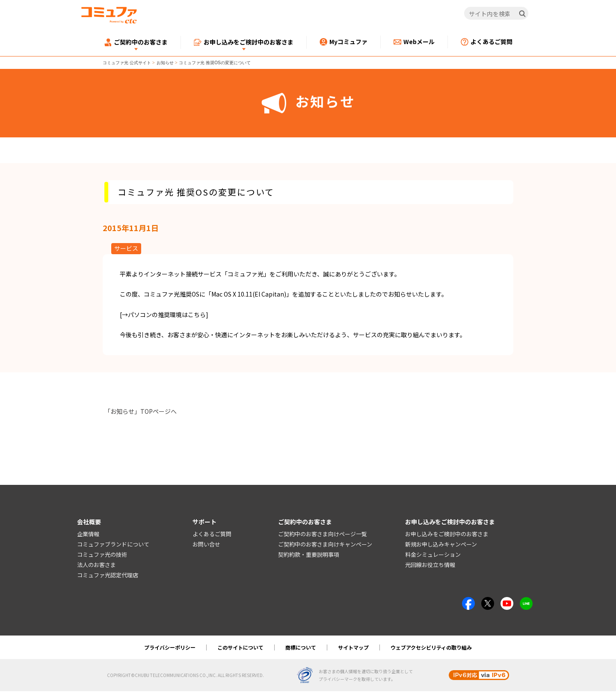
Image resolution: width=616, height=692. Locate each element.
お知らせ (165, 63)
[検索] (522, 14)
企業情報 (88, 535)
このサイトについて (240, 648)
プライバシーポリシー (170, 648)
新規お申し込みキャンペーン (441, 545)
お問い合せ (206, 545)
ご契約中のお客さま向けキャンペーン (325, 545)
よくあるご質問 (212, 535)
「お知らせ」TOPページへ (141, 411)
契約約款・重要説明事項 (309, 555)
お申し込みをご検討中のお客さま (447, 535)
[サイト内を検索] (496, 14)
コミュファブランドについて (113, 545)
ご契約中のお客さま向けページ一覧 (323, 535)
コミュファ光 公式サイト (127, 63)
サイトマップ (353, 648)
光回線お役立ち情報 (430, 565)
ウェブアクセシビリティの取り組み (431, 648)
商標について (301, 648)
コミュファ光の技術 (102, 555)
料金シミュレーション (433, 555)
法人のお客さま (96, 565)
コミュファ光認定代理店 (108, 575)
